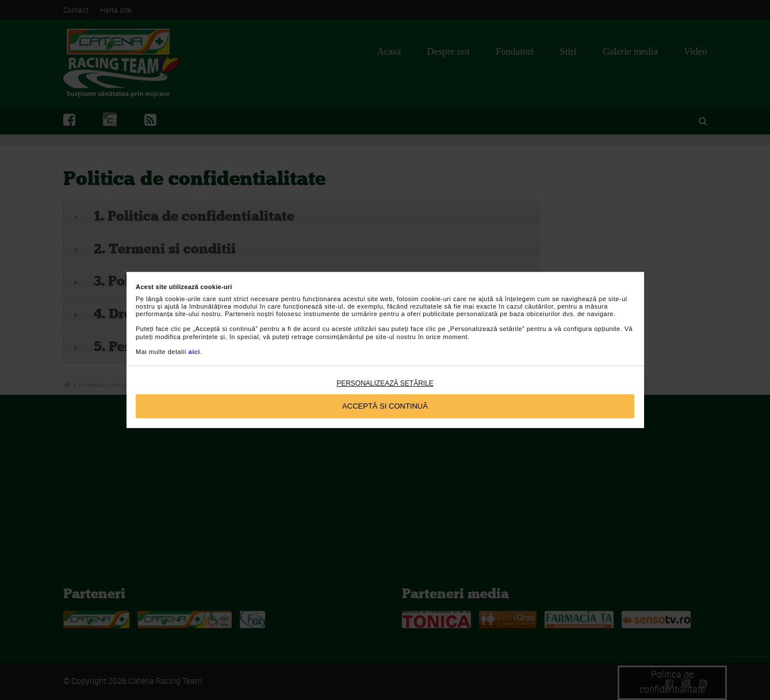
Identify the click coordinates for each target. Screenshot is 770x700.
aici (194, 352)
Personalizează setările (385, 383)
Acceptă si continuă (385, 406)
